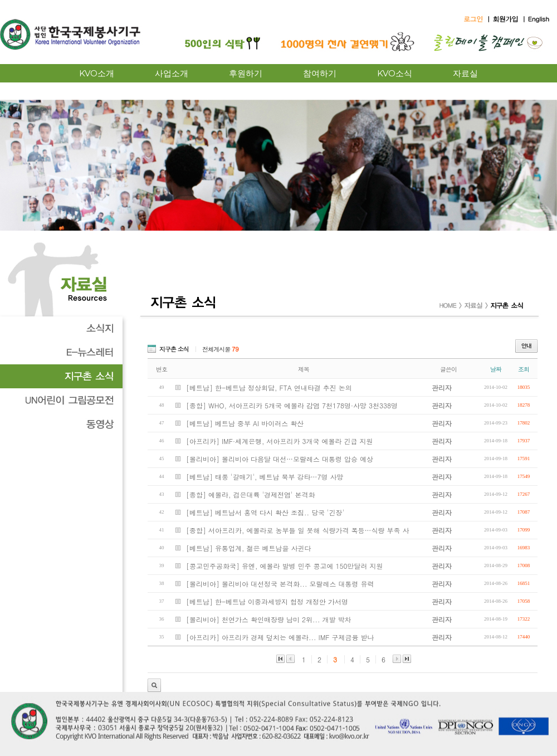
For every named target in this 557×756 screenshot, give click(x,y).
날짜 (496, 369)
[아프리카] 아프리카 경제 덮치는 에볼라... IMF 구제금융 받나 (280, 637)
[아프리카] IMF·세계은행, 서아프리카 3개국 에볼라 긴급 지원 (280, 441)
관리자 (154, 685)
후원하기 (246, 73)
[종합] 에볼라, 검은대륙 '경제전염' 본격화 (251, 494)
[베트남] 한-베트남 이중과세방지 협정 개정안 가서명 (267, 601)
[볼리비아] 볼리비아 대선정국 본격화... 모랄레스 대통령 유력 (280, 584)
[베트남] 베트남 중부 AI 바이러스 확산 (245, 423)
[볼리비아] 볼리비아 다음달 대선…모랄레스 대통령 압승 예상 (280, 459)
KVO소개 (97, 73)
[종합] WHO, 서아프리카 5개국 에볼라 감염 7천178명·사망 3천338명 (292, 405)
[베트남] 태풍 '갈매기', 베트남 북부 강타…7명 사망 (265, 477)
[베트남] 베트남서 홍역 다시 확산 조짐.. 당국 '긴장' (265, 512)
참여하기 (320, 73)
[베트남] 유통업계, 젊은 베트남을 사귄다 (249, 548)
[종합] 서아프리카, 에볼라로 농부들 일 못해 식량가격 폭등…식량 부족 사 (298, 530)
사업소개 (172, 73)
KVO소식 (395, 73)
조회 (524, 369)
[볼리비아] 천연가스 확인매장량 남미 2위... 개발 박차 (269, 619)
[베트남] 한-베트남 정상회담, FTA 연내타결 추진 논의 (269, 387)
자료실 (465, 73)
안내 (526, 346)
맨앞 (280, 659)
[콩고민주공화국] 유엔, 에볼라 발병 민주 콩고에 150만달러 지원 (285, 566)
